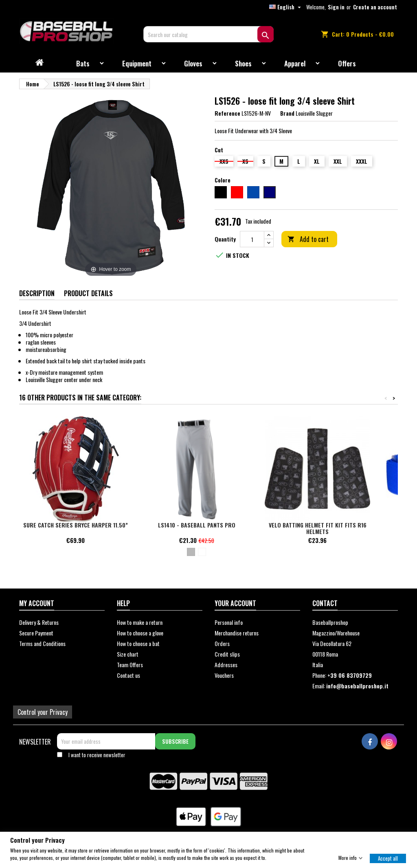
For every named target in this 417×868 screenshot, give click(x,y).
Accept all (388, 858)
